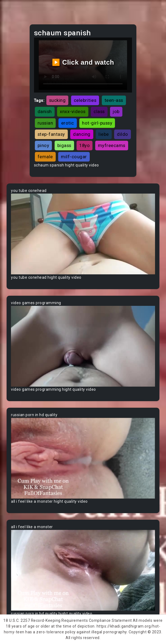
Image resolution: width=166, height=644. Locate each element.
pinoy (43, 145)
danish (45, 111)
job (116, 111)
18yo (85, 145)
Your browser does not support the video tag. (83, 234)
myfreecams (112, 145)
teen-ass (114, 100)
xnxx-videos (73, 111)
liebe (104, 134)
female (45, 157)
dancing (82, 134)
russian (45, 123)
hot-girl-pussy (97, 123)
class (99, 111)
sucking (57, 100)
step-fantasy (51, 134)
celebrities (85, 100)
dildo (123, 134)
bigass (64, 145)
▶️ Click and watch (83, 62)
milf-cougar (74, 157)
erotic (68, 123)
